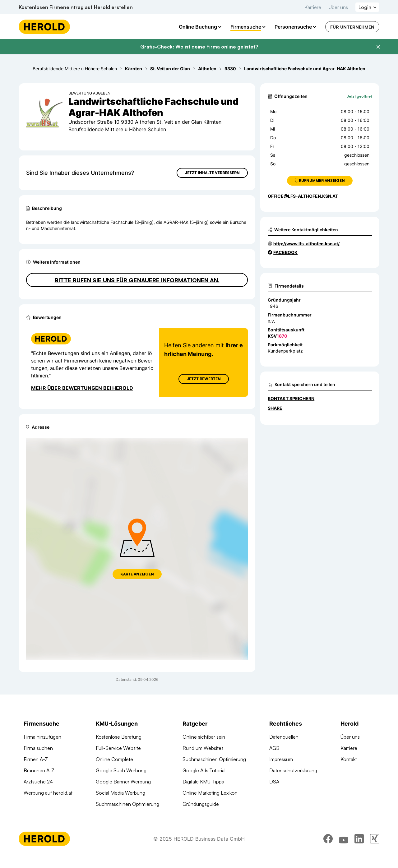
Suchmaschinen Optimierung (127, 804)
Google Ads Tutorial (204, 770)
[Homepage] (44, 27)
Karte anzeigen (137, 574)
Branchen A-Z (39, 770)
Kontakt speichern (291, 398)
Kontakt (349, 759)
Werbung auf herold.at (48, 793)
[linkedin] (359, 851)
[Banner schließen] (378, 47)
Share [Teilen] (275, 408)
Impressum (281, 759)
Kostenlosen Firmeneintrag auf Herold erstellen (76, 7)
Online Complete (114, 759)
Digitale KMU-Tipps (203, 782)
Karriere (313, 7)
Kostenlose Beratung (119, 737)
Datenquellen (284, 737)
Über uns (338, 7)
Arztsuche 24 (38, 782)
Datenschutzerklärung (293, 770)
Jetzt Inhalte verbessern (212, 173)
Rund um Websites (203, 748)
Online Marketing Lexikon (210, 793)
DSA (274, 782)
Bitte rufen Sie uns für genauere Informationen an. (137, 280)
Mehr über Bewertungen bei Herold (82, 388)
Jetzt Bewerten (204, 379)
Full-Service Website (118, 748)
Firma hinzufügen (42, 737)
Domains (105, 815)
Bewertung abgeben (89, 93)
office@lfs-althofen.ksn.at (303, 196)
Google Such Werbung (121, 770)
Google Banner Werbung (123, 782)
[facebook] (328, 851)
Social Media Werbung (120, 793)
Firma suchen (38, 748)
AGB (274, 748)
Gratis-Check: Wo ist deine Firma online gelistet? (199, 47)
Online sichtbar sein (204, 737)
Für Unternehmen (352, 27)
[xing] (375, 851)
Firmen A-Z (36, 759)
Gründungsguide (201, 804)
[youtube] (344, 851)
